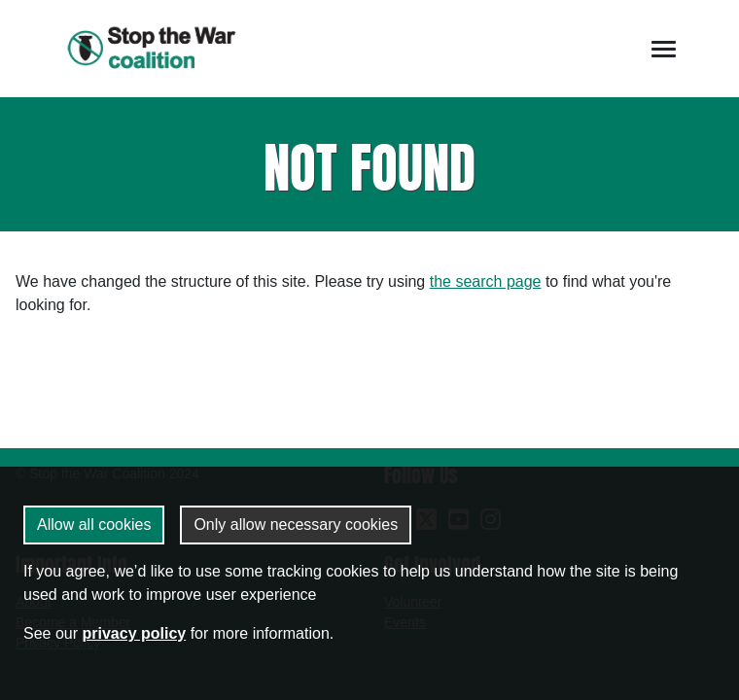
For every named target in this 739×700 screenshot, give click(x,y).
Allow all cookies (94, 525)
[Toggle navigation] (664, 49)
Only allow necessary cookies (296, 525)
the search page (486, 281)
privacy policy (134, 633)
